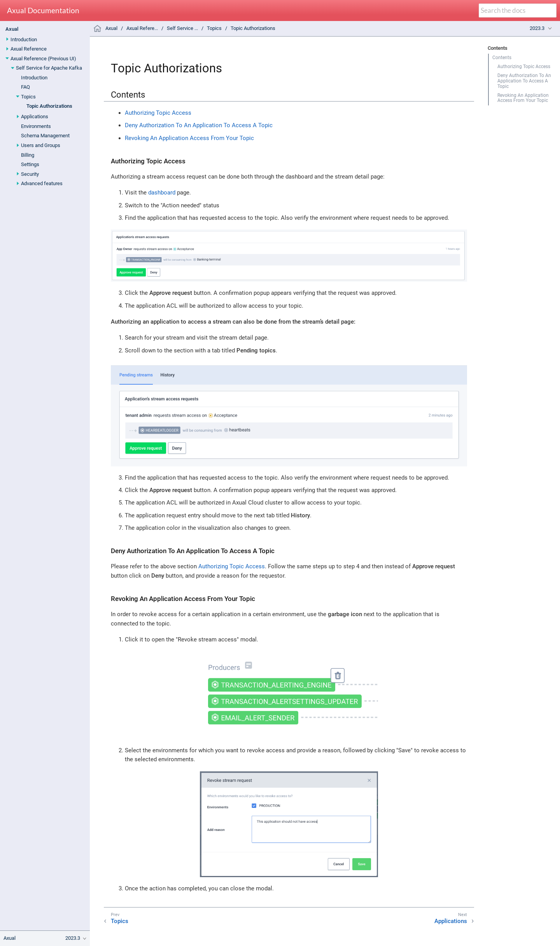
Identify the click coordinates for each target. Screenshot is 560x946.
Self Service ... (182, 28)
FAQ (25, 87)
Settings (30, 164)
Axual (12, 29)
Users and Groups (41, 145)
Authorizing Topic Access (524, 67)
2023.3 (537, 28)
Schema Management (45, 136)
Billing (28, 155)
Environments (36, 126)
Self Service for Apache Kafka (49, 68)
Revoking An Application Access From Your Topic (523, 98)
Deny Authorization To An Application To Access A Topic (524, 81)
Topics (28, 97)
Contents (502, 58)
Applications (35, 116)
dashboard (162, 193)
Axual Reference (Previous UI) (43, 59)
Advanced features (42, 183)
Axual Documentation (43, 11)
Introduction (24, 39)
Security (30, 174)
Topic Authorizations (49, 106)
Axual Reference (29, 49)
